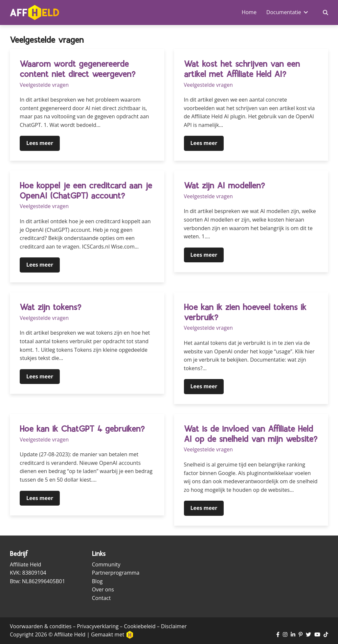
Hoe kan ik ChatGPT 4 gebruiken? (82, 429)
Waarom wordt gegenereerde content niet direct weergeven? (78, 69)
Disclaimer (174, 626)
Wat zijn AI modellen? (224, 185)
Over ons (103, 589)
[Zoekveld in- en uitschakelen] (326, 12)
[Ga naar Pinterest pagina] (301, 635)
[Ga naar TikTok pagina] (326, 635)
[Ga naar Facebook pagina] (278, 635)
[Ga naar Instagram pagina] (285, 635)
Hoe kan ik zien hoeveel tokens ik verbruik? (245, 312)
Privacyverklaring (98, 626)
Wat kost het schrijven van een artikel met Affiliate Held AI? (242, 69)
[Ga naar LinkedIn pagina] (293, 635)
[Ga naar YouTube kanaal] (317, 635)
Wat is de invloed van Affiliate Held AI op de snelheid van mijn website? (251, 434)
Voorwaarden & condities (41, 626)
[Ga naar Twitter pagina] (308, 635)
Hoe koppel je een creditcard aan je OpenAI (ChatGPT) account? (86, 191)
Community (106, 564)
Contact (101, 598)
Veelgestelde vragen (44, 85)
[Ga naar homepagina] (34, 12)
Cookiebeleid (140, 626)
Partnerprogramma (116, 573)
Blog (97, 581)
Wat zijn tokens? (50, 307)
